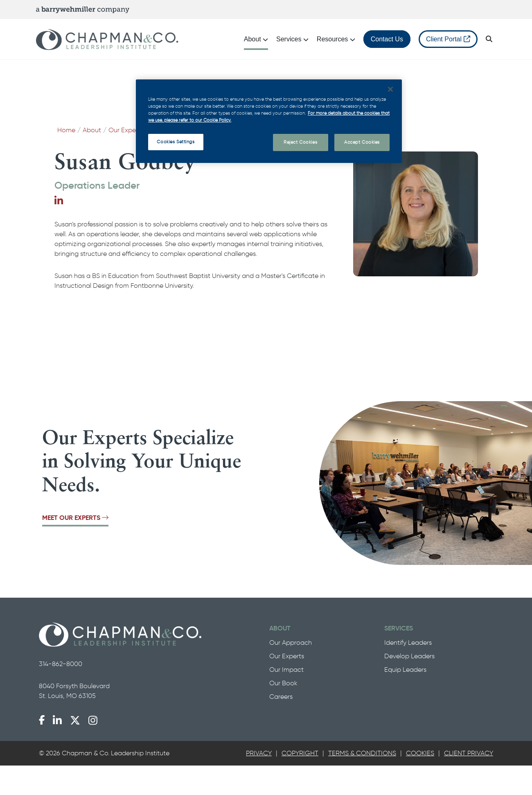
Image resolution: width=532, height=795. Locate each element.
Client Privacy (469, 753)
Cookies (420, 753)
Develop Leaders (409, 656)
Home (66, 130)
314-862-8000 (61, 664)
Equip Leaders (405, 670)
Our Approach (291, 643)
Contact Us (387, 39)
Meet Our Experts (75, 518)
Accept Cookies (362, 142)
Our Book (283, 683)
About (92, 130)
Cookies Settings (176, 142)
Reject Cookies (300, 142)
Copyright (300, 753)
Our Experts (126, 130)
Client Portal (448, 39)
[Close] (390, 89)
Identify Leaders (408, 643)
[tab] (259, 753)
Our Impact (286, 670)
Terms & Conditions (362, 753)
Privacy (259, 753)
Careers (281, 697)
